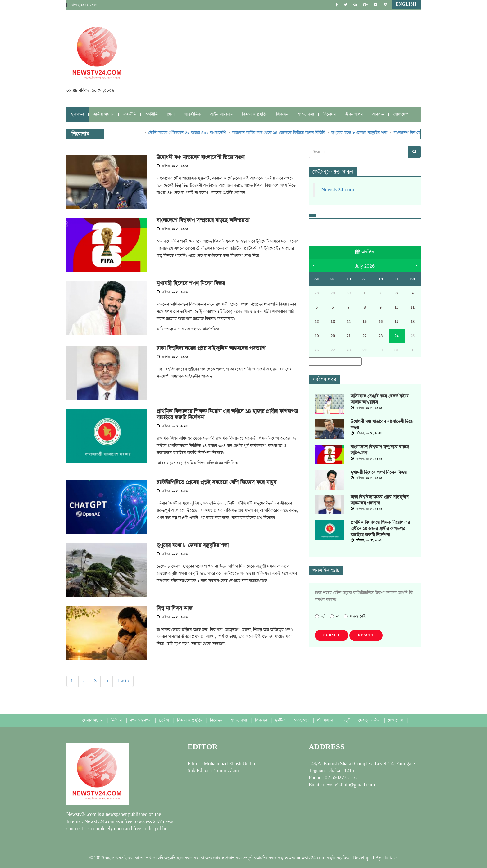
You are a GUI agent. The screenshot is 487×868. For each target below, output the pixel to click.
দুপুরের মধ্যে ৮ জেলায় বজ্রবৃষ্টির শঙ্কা (366, 133)
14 (349, 322)
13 (332, 322)
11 (413, 307)
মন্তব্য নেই (355, 616)
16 (381, 322)
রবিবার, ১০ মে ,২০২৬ (84, 5)
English (406, 4)
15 (364, 322)
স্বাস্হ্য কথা (306, 114)
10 (396, 307)
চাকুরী (346, 720)
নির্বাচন (117, 720)
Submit (332, 635)
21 (349, 336)
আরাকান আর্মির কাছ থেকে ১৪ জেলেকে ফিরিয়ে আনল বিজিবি (285, 133)
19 (317, 336)
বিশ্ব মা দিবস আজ (174, 608)
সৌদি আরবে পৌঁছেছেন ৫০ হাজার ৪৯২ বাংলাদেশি (193, 133)
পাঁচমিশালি (326, 720)
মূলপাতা (77, 114)
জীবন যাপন (354, 114)
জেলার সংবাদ (93, 720)
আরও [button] (378, 114)
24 (396, 336)
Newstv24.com (338, 190)
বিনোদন (330, 114)
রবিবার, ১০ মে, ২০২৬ (172, 166)
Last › (124, 681)
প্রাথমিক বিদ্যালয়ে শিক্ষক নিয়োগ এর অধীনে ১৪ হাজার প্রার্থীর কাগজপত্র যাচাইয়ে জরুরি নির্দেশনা (227, 414)
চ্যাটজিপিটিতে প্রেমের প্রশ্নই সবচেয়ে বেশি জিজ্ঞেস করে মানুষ (216, 482)
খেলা (171, 114)
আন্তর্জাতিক (192, 114)
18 (413, 322)
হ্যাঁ (320, 616)
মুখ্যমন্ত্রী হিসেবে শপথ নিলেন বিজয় (191, 283)
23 (381, 336)
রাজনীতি (130, 114)
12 (317, 322)
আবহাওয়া (302, 720)
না (335, 616)
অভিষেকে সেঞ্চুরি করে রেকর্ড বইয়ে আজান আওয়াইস (380, 399)
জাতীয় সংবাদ (104, 114)
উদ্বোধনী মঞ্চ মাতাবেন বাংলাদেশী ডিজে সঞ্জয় (201, 157)
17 (396, 322)
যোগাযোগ (401, 114)
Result (366, 635)
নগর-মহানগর (141, 720)
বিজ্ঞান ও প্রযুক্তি (254, 114)
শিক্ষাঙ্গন (282, 114)
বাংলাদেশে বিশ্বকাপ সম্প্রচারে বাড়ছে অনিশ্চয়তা (203, 220)
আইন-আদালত (221, 114)
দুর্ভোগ (164, 720)
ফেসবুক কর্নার (370, 720)
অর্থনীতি (152, 114)
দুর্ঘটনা (281, 720)
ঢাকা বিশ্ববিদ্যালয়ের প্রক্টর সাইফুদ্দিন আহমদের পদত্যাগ (211, 348)
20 (332, 336)
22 (364, 336)
